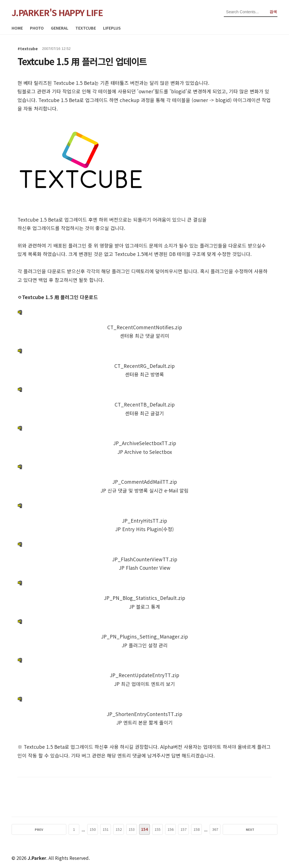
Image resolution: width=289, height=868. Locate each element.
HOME (17, 28)
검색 (273, 12)
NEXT (231, 829)
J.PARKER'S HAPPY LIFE (57, 12)
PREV (58, 829)
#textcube (28, 49)
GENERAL (60, 28)
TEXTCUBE (86, 28)
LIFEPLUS (112, 28)
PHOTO (37, 28)
